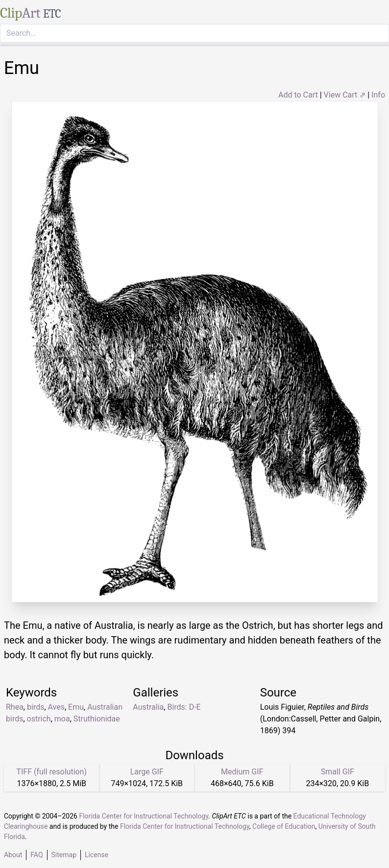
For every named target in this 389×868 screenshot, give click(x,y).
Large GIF (147, 772)
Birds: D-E (184, 707)
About (13, 855)
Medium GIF (242, 772)
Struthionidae (97, 719)
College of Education (284, 826)
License (97, 855)
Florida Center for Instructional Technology (144, 816)
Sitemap (64, 855)
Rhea (15, 707)
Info (378, 95)
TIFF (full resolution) (51, 772)
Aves (56, 707)
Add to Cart (298, 95)
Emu (76, 707)
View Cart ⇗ (345, 95)
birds (36, 707)
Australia (148, 707)
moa (62, 719)
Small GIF (338, 772)
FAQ (36, 855)
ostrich (39, 719)
